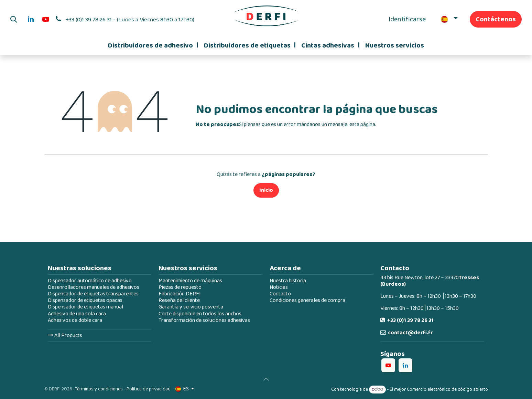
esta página (362, 124)
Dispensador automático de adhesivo (90, 281)
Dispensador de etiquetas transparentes (93, 294)
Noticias (279, 287)
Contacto (280, 294)
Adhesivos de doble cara (75, 320)
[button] (14, 19)
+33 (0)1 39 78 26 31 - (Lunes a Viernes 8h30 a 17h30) (130, 20)
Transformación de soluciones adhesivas (204, 320)
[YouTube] (46, 19)
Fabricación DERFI (180, 294)
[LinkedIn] (31, 19)
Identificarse (407, 19)
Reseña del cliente (179, 300)
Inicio (266, 190)
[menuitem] (153, 45)
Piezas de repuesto (180, 287)
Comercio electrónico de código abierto (447, 389)
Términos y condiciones (99, 389)
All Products (65, 335)
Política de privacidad (149, 389)
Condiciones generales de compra (307, 300)
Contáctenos (496, 19)
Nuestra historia (288, 281)
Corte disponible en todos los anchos (200, 314)
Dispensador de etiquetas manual (85, 307)
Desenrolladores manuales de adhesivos (94, 287)
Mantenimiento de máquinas (190, 281)
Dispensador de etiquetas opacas (85, 300)
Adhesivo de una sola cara (77, 314)
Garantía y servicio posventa (191, 307)
